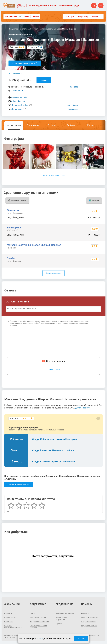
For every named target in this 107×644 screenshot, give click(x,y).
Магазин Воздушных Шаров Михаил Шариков (34, 245)
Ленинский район (20, 105)
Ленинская (17, 109)
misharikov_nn (18, 101)
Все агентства (14, 16)
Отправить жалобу (89, 622)
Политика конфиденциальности (13, 627)
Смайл (11, 258)
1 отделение (17, 91)
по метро (97, 16)
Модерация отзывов (89, 626)
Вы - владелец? (15, 74)
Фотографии (14, 125)
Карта (90, 125)
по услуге (70, 16)
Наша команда (10, 618)
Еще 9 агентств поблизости (25, 63)
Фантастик (13, 210)
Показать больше (53, 273)
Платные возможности (65, 614)
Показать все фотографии (53, 176)
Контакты (85, 614)
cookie (40, 639)
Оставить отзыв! (54, 369)
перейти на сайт (19, 97)
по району (83, 16)
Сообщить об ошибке (90, 618)
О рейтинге (9, 622)
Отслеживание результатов (61, 619)
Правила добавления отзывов (38, 627)
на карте (74, 87)
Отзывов (34, 47)
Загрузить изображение (39, 622)
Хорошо (81, 639)
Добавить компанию (38, 618)
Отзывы (35, 16)
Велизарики (14, 228)
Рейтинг (71, 125)
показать (44, 80)
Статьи (33, 614)
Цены (27, 16)
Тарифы (59, 624)
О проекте (8, 614)
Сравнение (33, 125)
